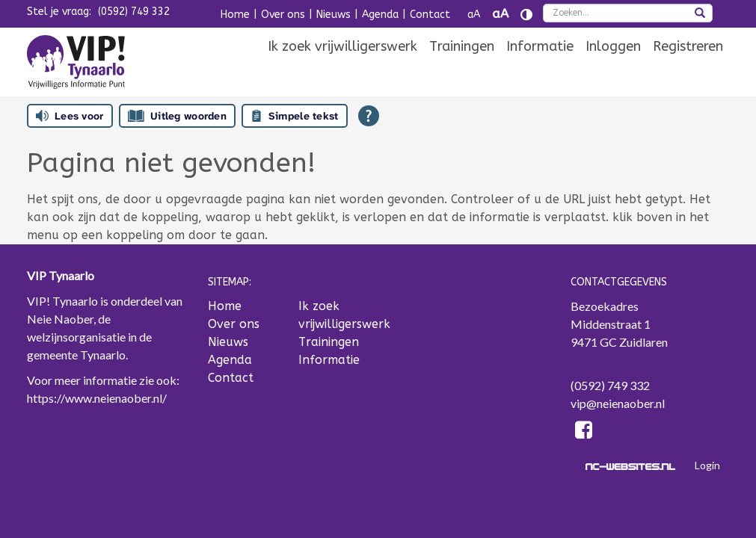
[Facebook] (584, 432)
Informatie (540, 46)
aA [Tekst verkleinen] (474, 15)
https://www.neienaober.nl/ (97, 398)
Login (707, 465)
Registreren (688, 46)
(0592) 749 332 (134, 12)
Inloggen (613, 46)
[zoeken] (700, 14)
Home (235, 15)
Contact (430, 15)
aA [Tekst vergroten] (500, 14)
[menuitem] (342, 46)
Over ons (283, 15)
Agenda (380, 15)
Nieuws (334, 15)
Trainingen (462, 46)
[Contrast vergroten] (526, 15)
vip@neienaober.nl (618, 403)
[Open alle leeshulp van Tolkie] (369, 116)
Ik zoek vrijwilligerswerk (342, 46)
